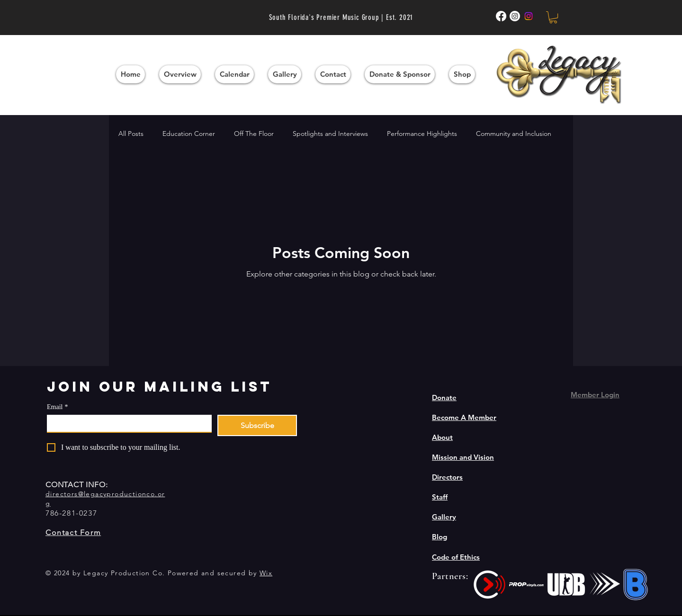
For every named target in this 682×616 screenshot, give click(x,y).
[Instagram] (529, 16)
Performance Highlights (422, 134)
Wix (266, 573)
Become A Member (464, 417)
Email (57, 407)
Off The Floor (254, 134)
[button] (553, 17)
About (442, 437)
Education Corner (189, 134)
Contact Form (73, 532)
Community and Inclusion (514, 134)
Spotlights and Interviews (330, 134)
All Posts (131, 134)
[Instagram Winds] (515, 16)
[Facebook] (501, 16)
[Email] (126, 423)
